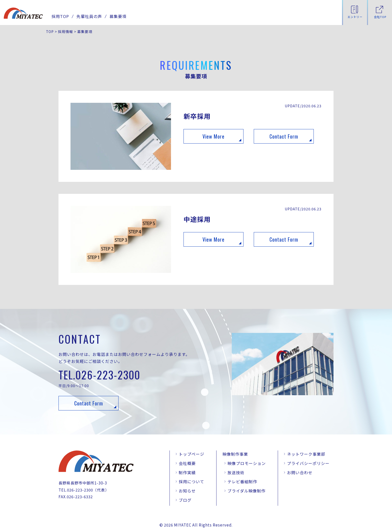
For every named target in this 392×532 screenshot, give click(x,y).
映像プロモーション (247, 463)
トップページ (191, 454)
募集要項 (118, 16)
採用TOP (60, 16)
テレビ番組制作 (242, 481)
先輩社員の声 (89, 16)
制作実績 (187, 472)
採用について (191, 481)
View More (213, 136)
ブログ (185, 500)
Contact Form (284, 136)
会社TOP (380, 17)
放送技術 (236, 472)
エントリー (355, 17)
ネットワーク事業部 (306, 454)
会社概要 (187, 463)
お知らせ (187, 491)
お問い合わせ (300, 472)
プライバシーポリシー (308, 463)
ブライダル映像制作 (246, 491)
